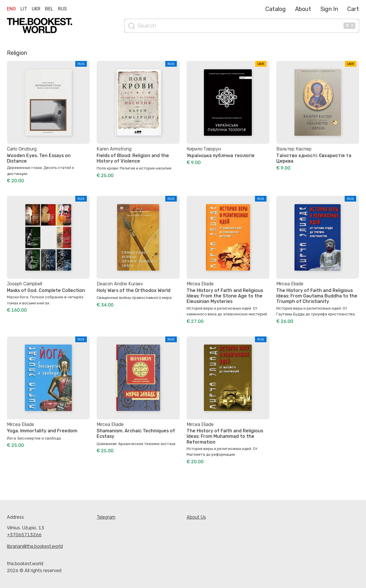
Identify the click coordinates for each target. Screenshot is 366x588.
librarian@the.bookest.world (35, 546)
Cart (353, 9)
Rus (62, 9)
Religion (17, 53)
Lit (24, 9)
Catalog (276, 9)
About (303, 9)
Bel (49, 9)
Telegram (106, 517)
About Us (196, 517)
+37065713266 (24, 535)
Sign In (329, 9)
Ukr (36, 9)
